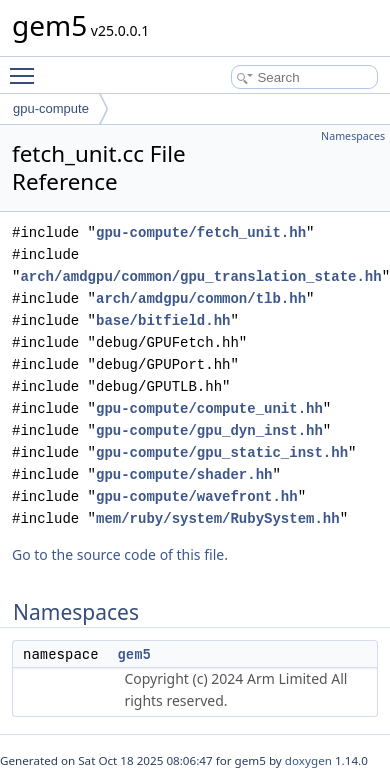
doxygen (308, 760)
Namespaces (353, 136)
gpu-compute (51, 108)
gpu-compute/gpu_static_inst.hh (222, 452)
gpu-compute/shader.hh (184, 474)
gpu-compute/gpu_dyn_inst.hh (209, 430)
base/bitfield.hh (163, 320)
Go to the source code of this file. (120, 554)
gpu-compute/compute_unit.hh (209, 408)
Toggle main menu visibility (27, 67)
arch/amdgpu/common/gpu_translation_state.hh (200, 276)
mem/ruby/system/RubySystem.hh (218, 518)
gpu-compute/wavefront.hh (197, 496)
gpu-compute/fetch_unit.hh (201, 232)
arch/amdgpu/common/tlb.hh (201, 298)
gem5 (134, 654)
